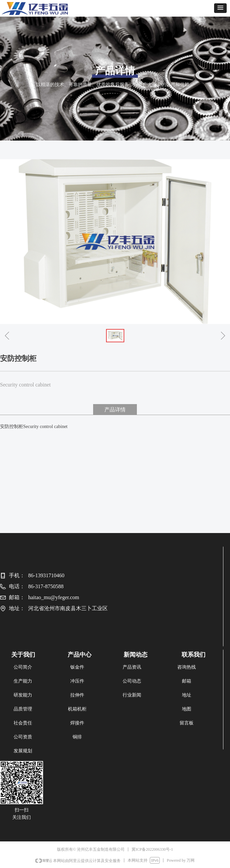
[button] (220, 8)
